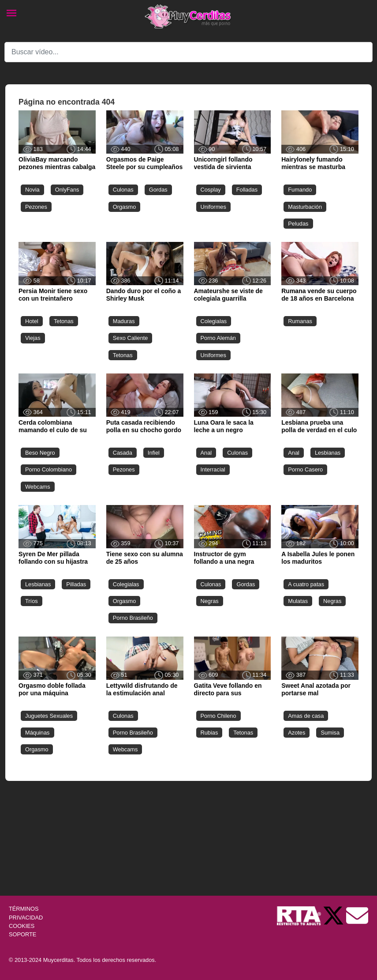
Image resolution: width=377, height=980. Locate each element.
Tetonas (64, 321)
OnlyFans (67, 190)
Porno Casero (305, 469)
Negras (210, 601)
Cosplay (211, 190)
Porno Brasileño (133, 618)
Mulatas (298, 601)
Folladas (247, 190)
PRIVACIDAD (26, 918)
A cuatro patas (306, 584)
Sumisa (330, 733)
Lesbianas (328, 453)
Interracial (213, 469)
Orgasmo (125, 207)
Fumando (300, 190)
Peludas (298, 224)
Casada (123, 453)
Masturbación (305, 207)
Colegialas (214, 321)
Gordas (158, 190)
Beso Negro (40, 453)
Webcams (38, 487)
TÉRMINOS (24, 909)
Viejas (33, 338)
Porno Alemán (218, 338)
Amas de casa (306, 716)
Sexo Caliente (131, 338)
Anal (206, 453)
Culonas (123, 190)
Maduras (124, 321)
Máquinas (37, 733)
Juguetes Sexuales (49, 716)
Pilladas (76, 584)
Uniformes (213, 207)
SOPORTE (22, 934)
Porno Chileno (218, 716)
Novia (32, 190)
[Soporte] (357, 915)
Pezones (36, 207)
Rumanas (300, 321)
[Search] (188, 52)
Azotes (297, 733)
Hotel (32, 321)
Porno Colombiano (49, 469)
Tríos (32, 601)
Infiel (154, 453)
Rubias (209, 733)
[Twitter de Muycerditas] (334, 915)
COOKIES (22, 926)
